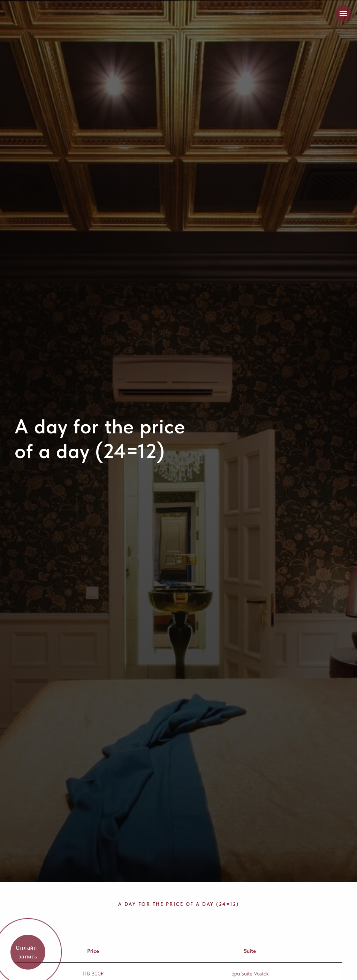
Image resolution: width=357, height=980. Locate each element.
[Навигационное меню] (343, 14)
